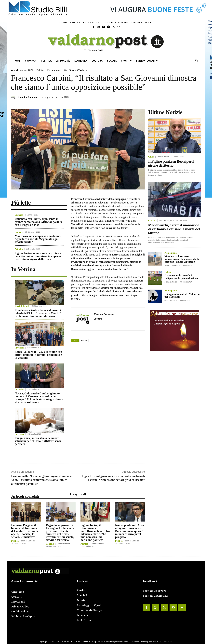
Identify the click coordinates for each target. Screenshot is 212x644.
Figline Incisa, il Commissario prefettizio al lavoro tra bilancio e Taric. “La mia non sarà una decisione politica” (95, 533)
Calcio (151, 157)
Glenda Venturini (64, 544)
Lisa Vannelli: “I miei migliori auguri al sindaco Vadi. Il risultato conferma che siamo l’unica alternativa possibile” (41, 480)
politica (84, 340)
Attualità (19, 249)
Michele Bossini (163, 157)
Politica (40, 70)
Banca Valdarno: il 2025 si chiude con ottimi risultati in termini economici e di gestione (38, 355)
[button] (197, 61)
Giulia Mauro (170, 300)
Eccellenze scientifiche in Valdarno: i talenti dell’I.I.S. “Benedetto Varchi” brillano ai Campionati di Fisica (38, 313)
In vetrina (20, 348)
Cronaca (19, 215)
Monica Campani (29, 97)
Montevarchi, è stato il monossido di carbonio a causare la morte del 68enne (174, 229)
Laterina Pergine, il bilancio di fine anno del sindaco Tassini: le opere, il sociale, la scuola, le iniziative (25, 531)
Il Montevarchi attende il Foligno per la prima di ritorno (182, 277)
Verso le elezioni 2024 (22, 70)
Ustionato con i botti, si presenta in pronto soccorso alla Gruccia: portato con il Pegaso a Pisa (38, 222)
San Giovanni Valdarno (76, 70)
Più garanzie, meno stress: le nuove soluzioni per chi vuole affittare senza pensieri (38, 441)
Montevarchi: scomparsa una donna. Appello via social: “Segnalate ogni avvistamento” (38, 239)
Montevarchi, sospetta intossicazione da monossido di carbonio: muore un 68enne (182, 259)
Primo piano (171, 253)
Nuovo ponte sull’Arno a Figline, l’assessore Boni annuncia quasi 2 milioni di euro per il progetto (130, 531)
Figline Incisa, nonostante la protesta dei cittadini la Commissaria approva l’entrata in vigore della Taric (38, 256)
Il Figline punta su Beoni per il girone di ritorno (171, 163)
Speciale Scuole (22, 306)
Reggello (50, 544)
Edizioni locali (54, 70)
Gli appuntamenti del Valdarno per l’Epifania (182, 295)
